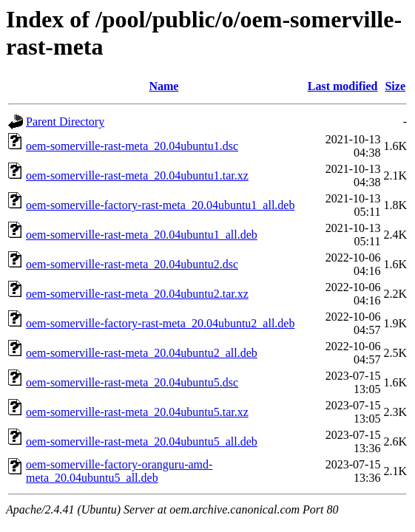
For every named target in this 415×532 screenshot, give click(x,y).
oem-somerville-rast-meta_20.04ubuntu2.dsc (132, 264)
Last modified (343, 86)
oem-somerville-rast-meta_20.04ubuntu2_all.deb (142, 353)
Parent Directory (65, 122)
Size (395, 86)
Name (163, 86)
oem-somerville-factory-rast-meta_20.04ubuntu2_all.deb (160, 323)
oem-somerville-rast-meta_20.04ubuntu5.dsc (132, 382)
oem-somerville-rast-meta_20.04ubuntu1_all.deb (142, 235)
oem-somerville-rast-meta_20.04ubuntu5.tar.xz (137, 412)
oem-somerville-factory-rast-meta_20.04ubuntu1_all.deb (160, 205)
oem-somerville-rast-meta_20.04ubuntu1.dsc (132, 146)
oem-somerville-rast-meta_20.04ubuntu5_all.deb (142, 441)
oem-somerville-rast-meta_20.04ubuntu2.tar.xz (137, 294)
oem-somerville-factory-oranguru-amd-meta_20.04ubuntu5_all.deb (119, 471)
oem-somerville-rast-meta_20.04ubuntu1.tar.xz (137, 175)
